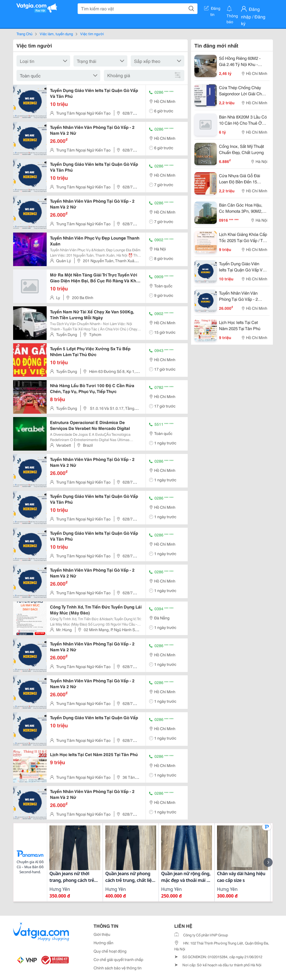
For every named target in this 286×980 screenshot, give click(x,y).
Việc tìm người (92, 34)
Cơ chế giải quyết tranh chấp (118, 959)
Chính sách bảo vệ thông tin (118, 968)
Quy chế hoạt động (110, 951)
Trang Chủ (24, 34)
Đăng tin (212, 9)
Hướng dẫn (103, 943)
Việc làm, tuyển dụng (56, 34)
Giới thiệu (102, 934)
